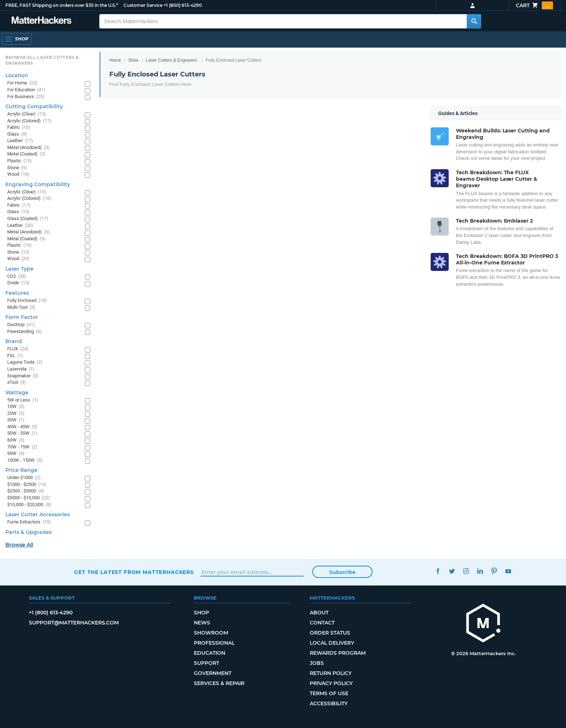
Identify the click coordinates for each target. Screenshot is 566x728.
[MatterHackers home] (483, 624)
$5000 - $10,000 (29, 498)
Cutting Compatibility (34, 106)
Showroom (211, 633)
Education (210, 653)
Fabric (19, 128)
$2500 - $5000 (26, 491)
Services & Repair (219, 683)
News (202, 623)
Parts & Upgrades (29, 532)
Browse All (19, 545)
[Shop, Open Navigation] (17, 39)
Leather (20, 141)
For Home (22, 83)
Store (133, 60)
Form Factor (22, 317)
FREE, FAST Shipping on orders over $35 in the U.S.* (62, 5)
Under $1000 (24, 478)
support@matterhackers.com (74, 623)
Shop (201, 613)
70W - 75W (22, 447)
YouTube (508, 571)
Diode (18, 283)
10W (16, 407)
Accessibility (329, 703)
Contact (322, 623)
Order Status (330, 633)
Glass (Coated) (28, 219)
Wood (18, 174)
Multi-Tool (21, 308)
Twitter (452, 571)
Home (115, 60)
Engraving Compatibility (38, 184)
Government (213, 673)
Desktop (21, 325)
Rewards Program (338, 653)
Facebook (438, 571)
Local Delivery (332, 643)
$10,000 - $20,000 (29, 505)
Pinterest (494, 571)
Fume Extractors (29, 522)
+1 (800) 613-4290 (183, 5)
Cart (534, 5)
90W (16, 454)
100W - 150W (25, 461)
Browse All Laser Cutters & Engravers (42, 60)
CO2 (17, 277)
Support (206, 663)
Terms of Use (329, 693)
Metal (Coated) (26, 154)
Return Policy (331, 673)
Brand (14, 341)
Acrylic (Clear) (27, 114)
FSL (15, 356)
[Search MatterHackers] (474, 21)
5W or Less (23, 400)
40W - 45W (22, 427)
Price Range (21, 470)
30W (16, 420)
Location (17, 75)
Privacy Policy (331, 683)
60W (16, 440)
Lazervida (21, 369)
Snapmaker (23, 376)
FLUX (18, 349)
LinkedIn (480, 571)
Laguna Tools (25, 362)
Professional (214, 643)
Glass (17, 134)
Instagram (466, 571)
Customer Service (143, 5)
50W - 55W (22, 433)
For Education (26, 90)
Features (17, 293)
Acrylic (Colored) (29, 121)
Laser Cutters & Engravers (171, 60)
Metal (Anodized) (29, 148)
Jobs (317, 663)
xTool (17, 383)
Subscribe (342, 572)
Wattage (17, 392)
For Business (26, 97)
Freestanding (25, 332)
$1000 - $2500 (27, 485)
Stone (17, 168)
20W (16, 414)
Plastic (19, 161)
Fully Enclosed (27, 301)
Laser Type (19, 269)
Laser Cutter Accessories (38, 514)
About (319, 613)
